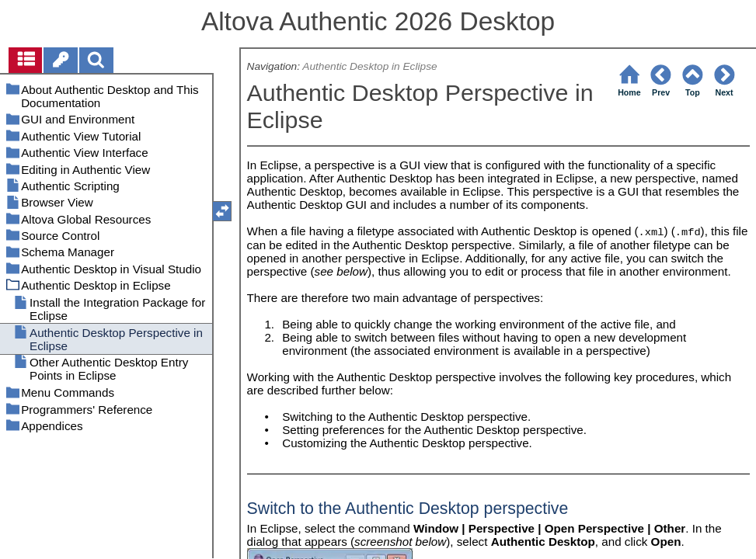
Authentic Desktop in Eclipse (369, 66)
